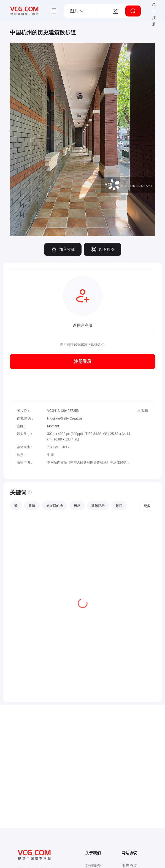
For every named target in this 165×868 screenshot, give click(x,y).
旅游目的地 (55, 506)
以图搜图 (102, 249)
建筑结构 (98, 506)
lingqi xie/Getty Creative (65, 418)
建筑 (32, 506)
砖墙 (119, 506)
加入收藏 (63, 249)
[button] (77, 11)
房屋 (77, 506)
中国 (50, 455)
